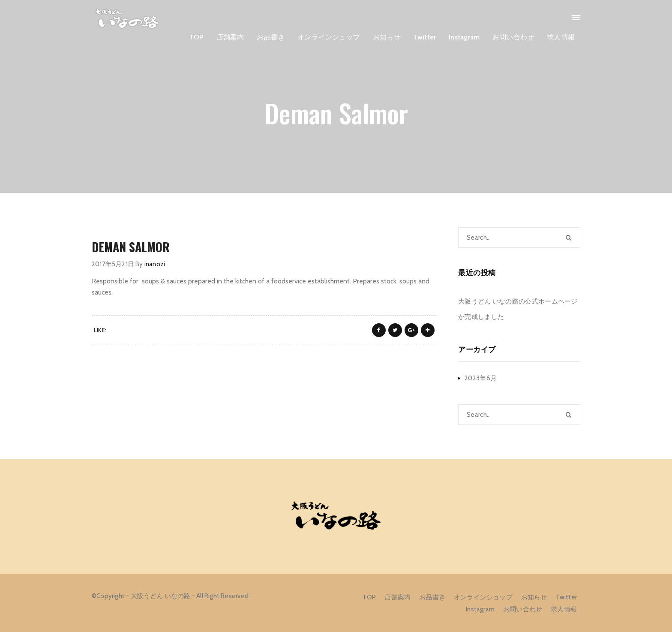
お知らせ (387, 37)
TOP (196, 37)
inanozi (155, 264)
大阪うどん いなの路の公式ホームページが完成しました (518, 309)
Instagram (464, 37)
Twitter (425, 37)
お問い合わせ (513, 37)
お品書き (271, 37)
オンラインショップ (329, 37)
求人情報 (561, 37)
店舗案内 (230, 37)
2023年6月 (481, 378)
